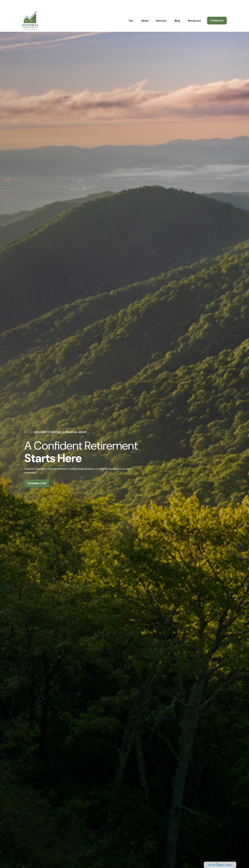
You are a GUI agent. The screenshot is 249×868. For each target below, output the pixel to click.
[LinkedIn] (216, 859)
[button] (131, 11)
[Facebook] (212, 859)
